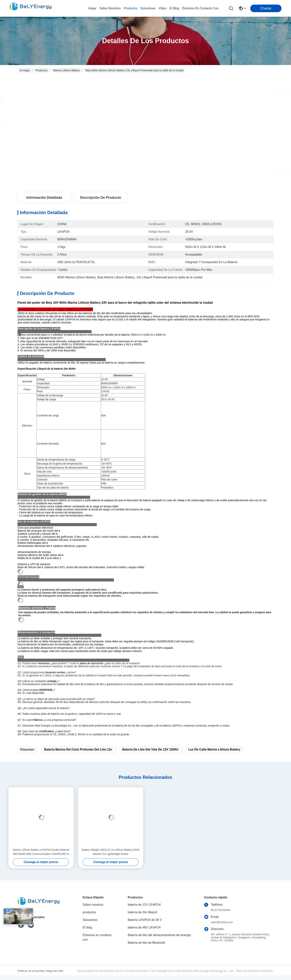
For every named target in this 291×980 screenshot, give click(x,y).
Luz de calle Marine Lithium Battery (214, 749)
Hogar (92, 8)
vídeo (162, 8)
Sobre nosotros (93, 905)
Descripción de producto (100, 198)
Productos (41, 70)
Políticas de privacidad (31, 971)
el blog (174, 8)
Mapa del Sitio (55, 971)
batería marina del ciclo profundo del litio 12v (78, 749)
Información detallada (44, 198)
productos (131, 8)
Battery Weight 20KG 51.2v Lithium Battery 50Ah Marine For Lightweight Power (111, 852)
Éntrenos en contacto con (200, 8)
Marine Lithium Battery (66, 70)
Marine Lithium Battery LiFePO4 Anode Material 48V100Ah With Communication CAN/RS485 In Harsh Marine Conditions (41, 852)
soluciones (148, 8)
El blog (87, 927)
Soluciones (90, 920)
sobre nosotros (110, 8)
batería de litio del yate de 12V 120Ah (150, 749)
